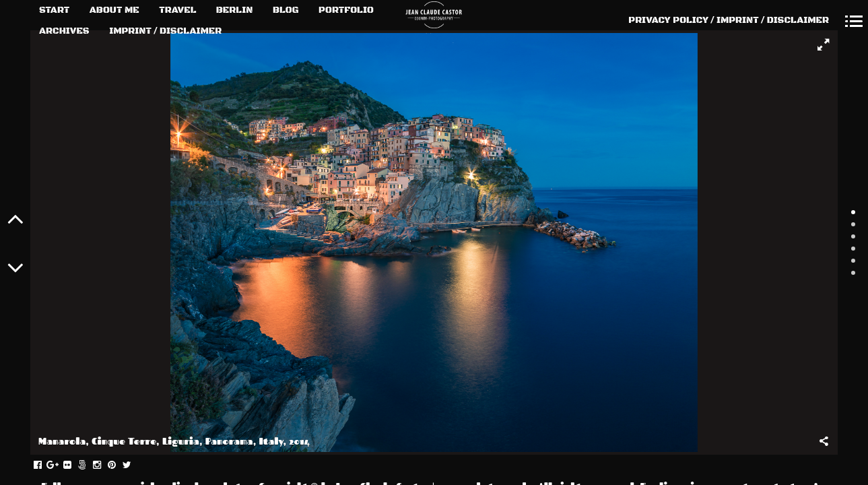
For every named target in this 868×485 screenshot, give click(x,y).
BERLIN (235, 10)
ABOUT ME (114, 10)
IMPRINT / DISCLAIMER (165, 31)
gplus (60, 465)
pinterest (119, 465)
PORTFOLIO (346, 10)
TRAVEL (177, 10)
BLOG (286, 10)
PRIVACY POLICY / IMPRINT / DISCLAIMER (729, 20)
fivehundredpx (89, 465)
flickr (74, 465)
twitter (134, 465)
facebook (45, 465)
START (54, 10)
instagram (104, 465)
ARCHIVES (64, 31)
